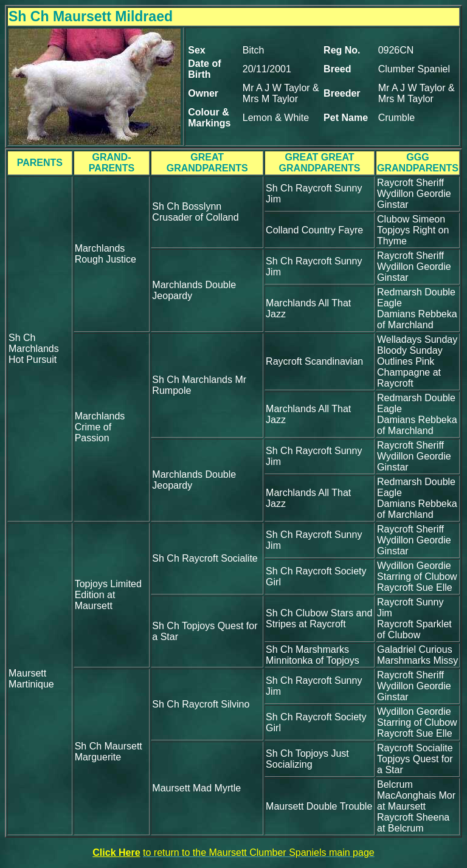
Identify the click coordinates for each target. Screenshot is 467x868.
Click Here (116, 852)
